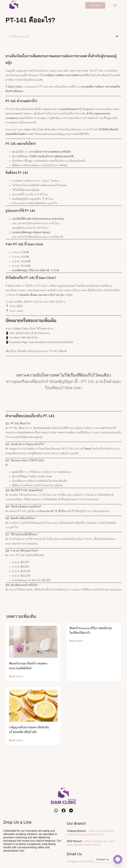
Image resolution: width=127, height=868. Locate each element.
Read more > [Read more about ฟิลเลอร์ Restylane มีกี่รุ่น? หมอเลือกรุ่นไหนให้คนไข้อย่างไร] (77, 641)
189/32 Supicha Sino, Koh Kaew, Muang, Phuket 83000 (91, 843)
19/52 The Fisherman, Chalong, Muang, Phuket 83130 (91, 832)
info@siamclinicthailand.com (84, 861)
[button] (115, 5)
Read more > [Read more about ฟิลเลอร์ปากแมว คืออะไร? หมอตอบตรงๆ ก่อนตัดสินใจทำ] (16, 676)
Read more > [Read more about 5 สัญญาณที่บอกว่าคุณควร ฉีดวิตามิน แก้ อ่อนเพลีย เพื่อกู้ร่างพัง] (16, 740)
